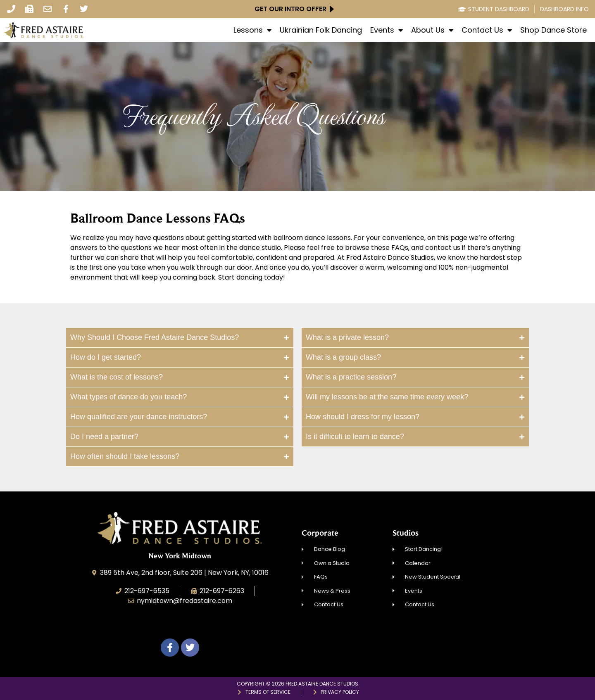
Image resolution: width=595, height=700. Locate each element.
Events (387, 30)
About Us (432, 30)
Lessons (252, 30)
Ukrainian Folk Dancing (321, 30)
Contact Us (487, 30)
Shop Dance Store (553, 30)
